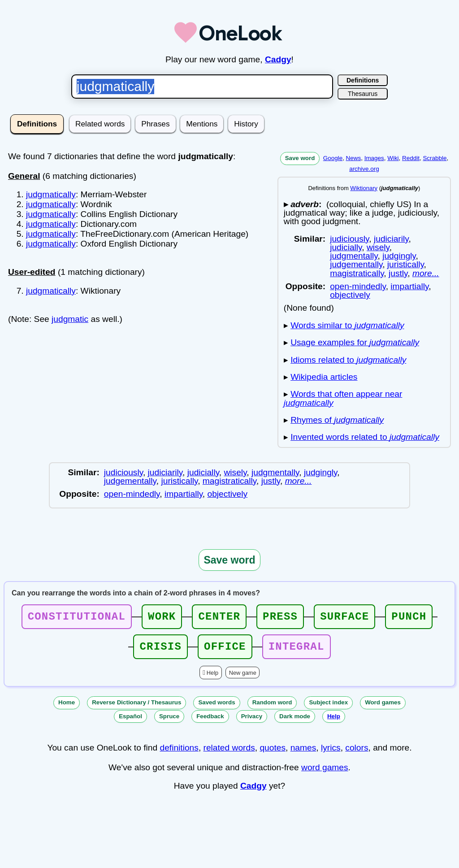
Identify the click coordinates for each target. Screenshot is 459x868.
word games (325, 773)
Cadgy (278, 59)
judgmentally (354, 256)
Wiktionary (364, 188)
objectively (350, 295)
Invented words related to (365, 437)
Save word (300, 158)
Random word (272, 708)
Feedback (210, 722)
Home (67, 708)
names (303, 753)
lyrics (331, 753)
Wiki (393, 158)
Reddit (411, 158)
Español (130, 722)
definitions (179, 753)
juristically (406, 264)
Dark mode (295, 722)
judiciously (349, 239)
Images (374, 158)
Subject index (328, 708)
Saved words (217, 708)
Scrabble (435, 158)
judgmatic (70, 319)
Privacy (252, 722)
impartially (409, 286)
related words (229, 753)
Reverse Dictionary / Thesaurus (136, 708)
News (354, 158)
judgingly (399, 256)
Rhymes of (337, 420)
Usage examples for (355, 342)
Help (212, 678)
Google (333, 158)
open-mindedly (358, 286)
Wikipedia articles (324, 377)
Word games (383, 708)
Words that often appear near (343, 398)
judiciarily (391, 239)
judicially (346, 247)
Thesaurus (363, 94)
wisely (378, 247)
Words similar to (347, 325)
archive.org (364, 169)
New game (243, 678)
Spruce (169, 722)
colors (357, 753)
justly (398, 273)
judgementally (356, 264)
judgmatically (51, 194)
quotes (273, 753)
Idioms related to (348, 360)
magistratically (357, 273)
